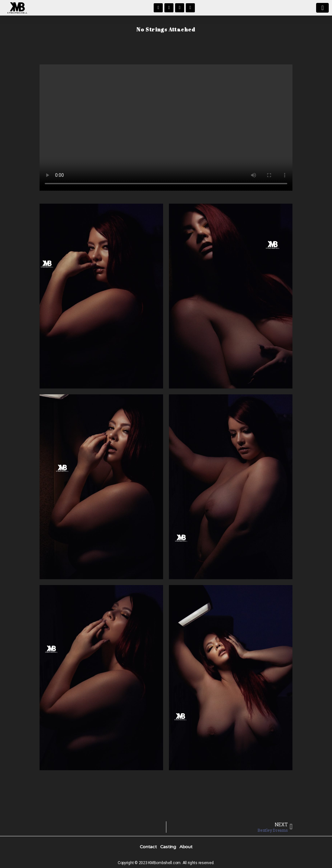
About (186, 847)
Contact (148, 847)
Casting (168, 847)
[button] (322, 8)
